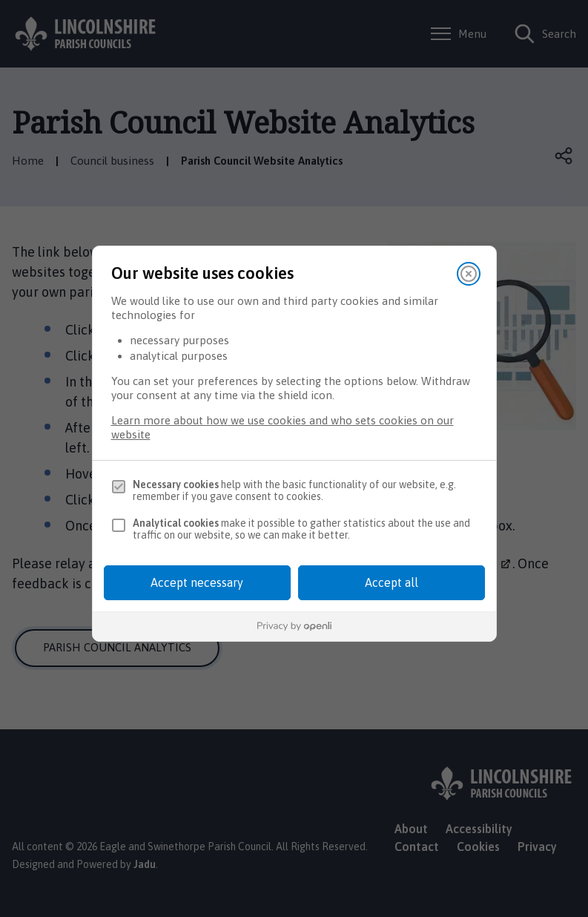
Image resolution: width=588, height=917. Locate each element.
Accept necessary (197, 582)
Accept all (392, 582)
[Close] (469, 274)
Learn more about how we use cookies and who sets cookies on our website (283, 427)
